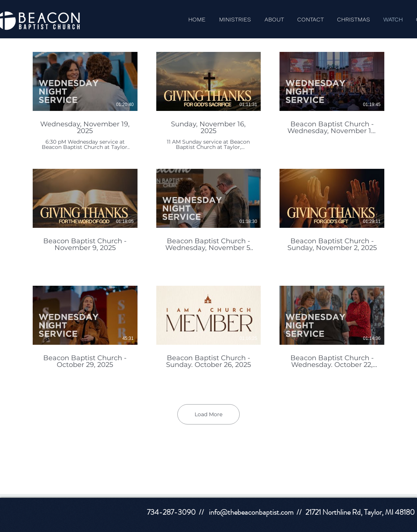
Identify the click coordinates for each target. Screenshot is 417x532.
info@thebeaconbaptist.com (251, 512)
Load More (208, 414)
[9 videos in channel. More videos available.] (208, 218)
